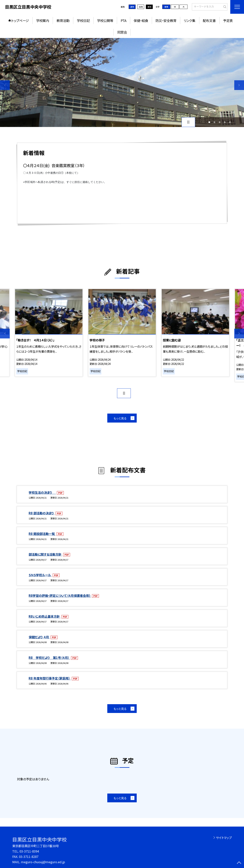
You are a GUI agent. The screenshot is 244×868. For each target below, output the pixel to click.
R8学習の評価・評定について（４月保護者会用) (60, 596)
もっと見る (120, 418)
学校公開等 (105, 21)
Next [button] (239, 85)
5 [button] (230, 122)
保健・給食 (141, 21)
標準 (166, 7)
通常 (132, 7)
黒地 (149, 7)
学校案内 (43, 21)
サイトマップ (224, 838)
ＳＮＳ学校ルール (40, 575)
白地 (141, 7)
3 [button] (220, 122)
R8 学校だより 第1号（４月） (49, 658)
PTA (124, 21)
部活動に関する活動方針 (45, 554)
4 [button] (225, 122)
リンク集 (189, 21)
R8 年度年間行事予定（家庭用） (50, 678)
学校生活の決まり (42, 492)
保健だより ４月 (39, 637)
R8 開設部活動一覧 (42, 534)
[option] (122, 82)
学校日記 (83, 21)
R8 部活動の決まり (42, 513)
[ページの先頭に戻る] (239, 863)
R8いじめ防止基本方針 (45, 616)
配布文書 (209, 21)
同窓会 (122, 32)
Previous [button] (5, 85)
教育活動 (63, 21)
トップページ (20, 21)
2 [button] (215, 122)
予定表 (228, 21)
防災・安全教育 (166, 21)
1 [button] (209, 122)
